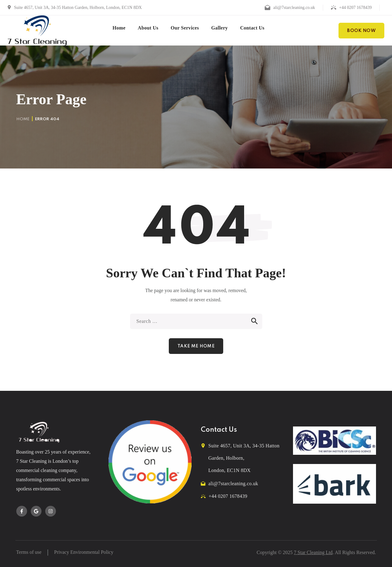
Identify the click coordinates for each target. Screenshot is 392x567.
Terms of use (29, 552)
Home (23, 119)
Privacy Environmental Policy (84, 552)
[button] (361, 31)
